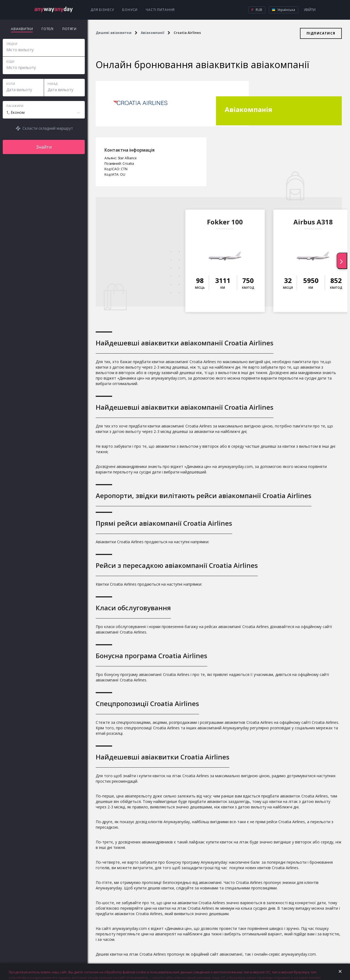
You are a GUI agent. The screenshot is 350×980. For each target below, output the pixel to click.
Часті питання (160, 10)
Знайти (44, 147)
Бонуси (130, 10)
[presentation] (342, 261)
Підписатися (321, 33)
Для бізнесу (102, 10)
